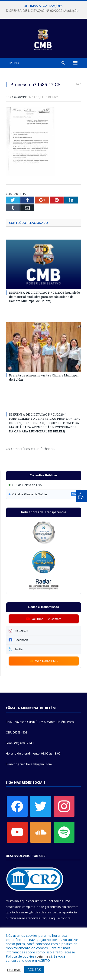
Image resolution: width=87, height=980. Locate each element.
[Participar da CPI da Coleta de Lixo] (44, 485)
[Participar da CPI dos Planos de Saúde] (44, 494)
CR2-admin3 (19, 97)
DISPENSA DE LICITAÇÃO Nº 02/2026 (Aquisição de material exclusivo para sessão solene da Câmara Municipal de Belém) (45, 11)
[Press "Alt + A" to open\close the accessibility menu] (81, 496)
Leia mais (44, 956)
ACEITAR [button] (34, 969)
